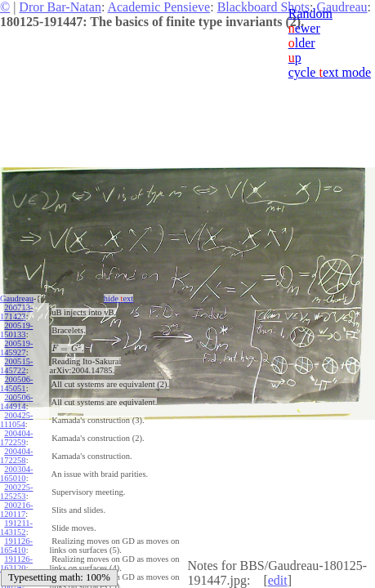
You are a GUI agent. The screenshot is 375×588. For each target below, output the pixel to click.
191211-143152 (16, 528)
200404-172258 (16, 456)
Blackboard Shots (263, 7)
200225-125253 (16, 492)
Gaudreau (17, 298)
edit (278, 580)
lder (302, 43)
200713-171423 (16, 312)
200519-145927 (16, 348)
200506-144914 (16, 402)
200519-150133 (16, 330)
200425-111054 (16, 420)
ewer (304, 28)
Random (310, 13)
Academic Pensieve (158, 7)
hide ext (119, 298)
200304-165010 (16, 474)
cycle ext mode (330, 72)
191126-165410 (16, 546)
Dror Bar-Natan (60, 7)
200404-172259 (16, 438)
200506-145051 (16, 384)
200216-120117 (16, 510)
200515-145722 (16, 366)
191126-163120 (16, 563)
